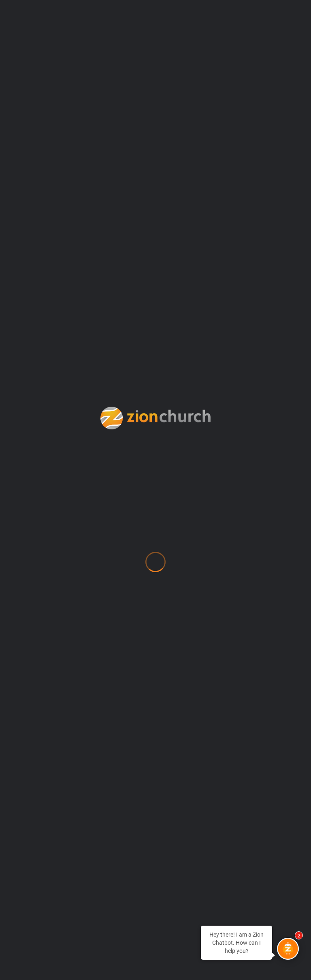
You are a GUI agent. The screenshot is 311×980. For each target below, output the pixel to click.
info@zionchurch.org (52, 491)
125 (138, 346)
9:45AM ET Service (58, 281)
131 (245, 346)
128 (191, 346)
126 (156, 346)
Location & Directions (66, 694)
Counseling (44, 626)
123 (102, 346)
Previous (26, 347)
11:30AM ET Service (252, 281)
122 (84, 346)
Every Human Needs (62, 660)
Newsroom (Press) (58, 745)
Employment (47, 643)
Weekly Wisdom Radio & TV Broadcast (99, 830)
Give (30, 677)
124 (120, 346)
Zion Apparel (47, 847)
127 (174, 346)
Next (155, 361)
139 (285, 346)
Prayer (34, 762)
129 (209, 346)
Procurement (48, 779)
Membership (47, 711)
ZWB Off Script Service (155, 281)
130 (227, 346)
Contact (37, 609)
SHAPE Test (44, 796)
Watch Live (43, 813)
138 (267, 346)
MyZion (36, 728)
